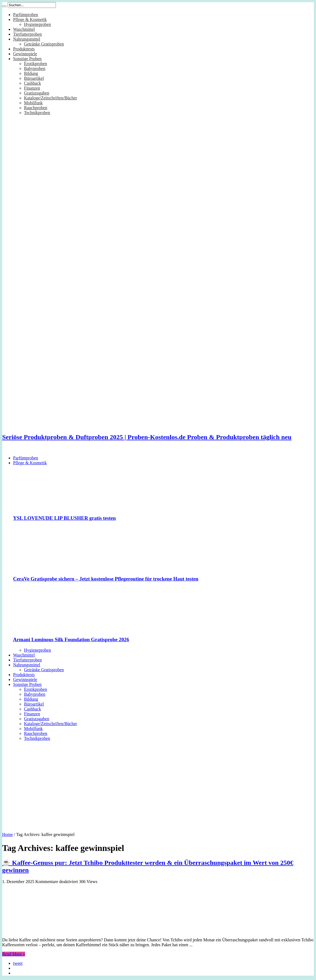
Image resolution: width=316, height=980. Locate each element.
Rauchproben (36, 108)
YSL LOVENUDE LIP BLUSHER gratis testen (64, 518)
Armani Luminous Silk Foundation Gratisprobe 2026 (71, 639)
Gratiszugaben (37, 93)
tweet (18, 963)
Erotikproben (35, 64)
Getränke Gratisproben (44, 44)
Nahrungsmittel (27, 39)
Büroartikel (34, 78)
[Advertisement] (158, 784)
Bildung (31, 73)
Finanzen (32, 88)
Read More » (14, 954)
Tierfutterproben (27, 34)
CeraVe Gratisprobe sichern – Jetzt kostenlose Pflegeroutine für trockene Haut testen (106, 579)
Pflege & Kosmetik (30, 19)
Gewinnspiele (25, 54)
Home (7, 834)
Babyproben (35, 68)
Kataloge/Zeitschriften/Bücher (51, 98)
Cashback (32, 83)
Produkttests (24, 49)
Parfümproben (26, 15)
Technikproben (37, 113)
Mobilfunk (33, 103)
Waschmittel (24, 29)
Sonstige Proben (27, 59)
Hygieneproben (37, 24)
